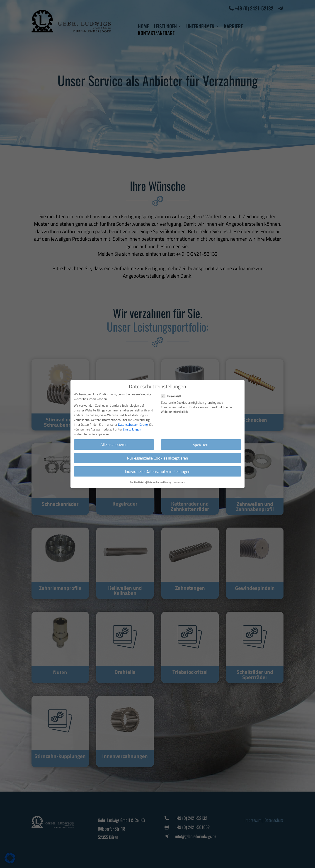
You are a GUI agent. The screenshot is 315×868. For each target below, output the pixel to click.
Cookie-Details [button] (138, 479)
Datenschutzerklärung (133, 421)
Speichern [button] (201, 441)
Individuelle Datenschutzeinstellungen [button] (158, 468)
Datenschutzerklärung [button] (159, 479)
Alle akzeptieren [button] (114, 441)
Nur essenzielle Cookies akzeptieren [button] (157, 454)
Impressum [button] (179, 479)
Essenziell (173, 392)
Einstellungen (132, 426)
